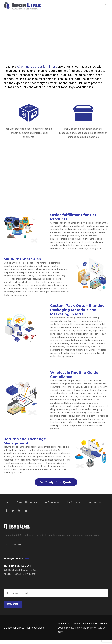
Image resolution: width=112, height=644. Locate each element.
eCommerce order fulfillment (37, 67)
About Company (27, 502)
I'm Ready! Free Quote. (56, 482)
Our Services (74, 502)
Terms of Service (96, 628)
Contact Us (95, 502)
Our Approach (51, 502)
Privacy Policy (74, 628)
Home (7, 502)
